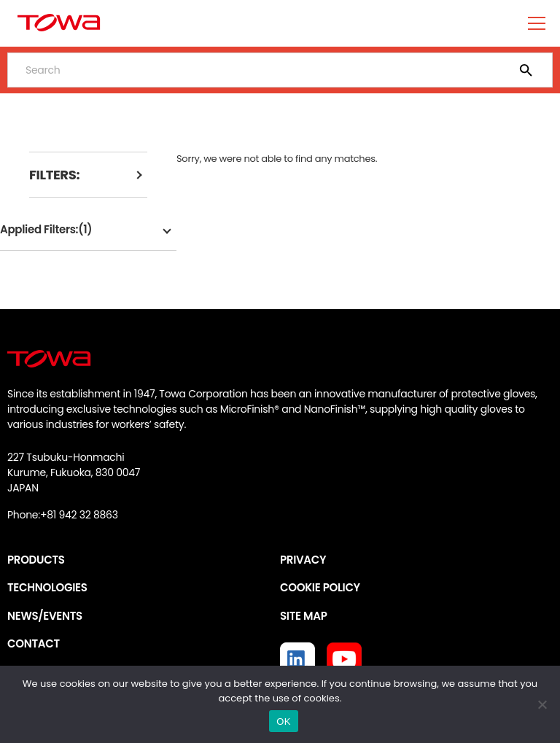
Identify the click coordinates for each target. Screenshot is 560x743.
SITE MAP (303, 616)
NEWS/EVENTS (45, 616)
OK (283, 721)
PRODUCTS (36, 560)
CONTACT (34, 643)
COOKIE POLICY (320, 587)
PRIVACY (303, 560)
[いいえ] (542, 704)
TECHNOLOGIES (47, 587)
